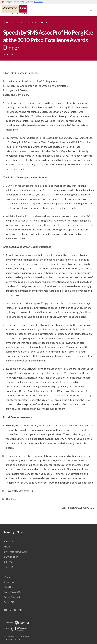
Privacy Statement (12, 597)
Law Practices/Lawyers (16, 552)
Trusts (7, 567)
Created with (19, 622)
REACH (7, 587)
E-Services (9, 562)
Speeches (33, 73)
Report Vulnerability (13, 592)
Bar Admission (11, 557)
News (7, 547)
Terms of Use (10, 602)
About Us (9, 542)
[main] (48, 270)
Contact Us (9, 582)
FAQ (6, 577)
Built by (18, 628)
